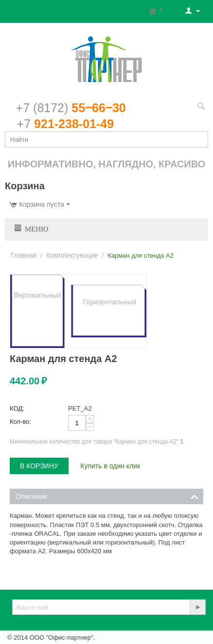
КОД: (17, 408)
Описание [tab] (107, 496)
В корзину (39, 466)
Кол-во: (20, 421)
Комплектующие (72, 255)
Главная (24, 255)
